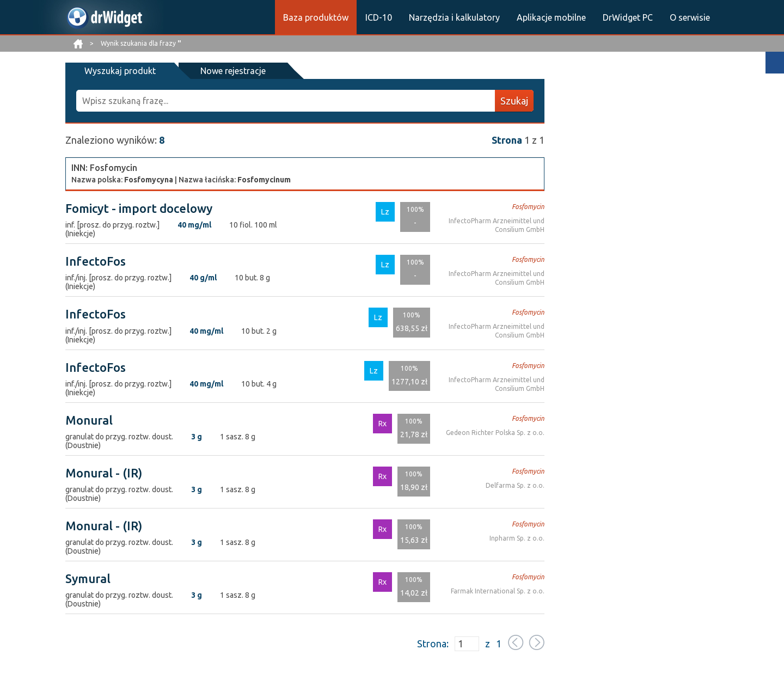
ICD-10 (379, 17)
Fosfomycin (528, 207)
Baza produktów (316, 17)
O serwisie (690, 17)
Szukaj (514, 101)
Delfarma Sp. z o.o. (515, 485)
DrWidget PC (628, 17)
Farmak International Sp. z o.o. (498, 591)
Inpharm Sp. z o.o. (517, 538)
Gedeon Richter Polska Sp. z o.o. (495, 433)
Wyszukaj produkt (120, 71)
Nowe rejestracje (233, 71)
